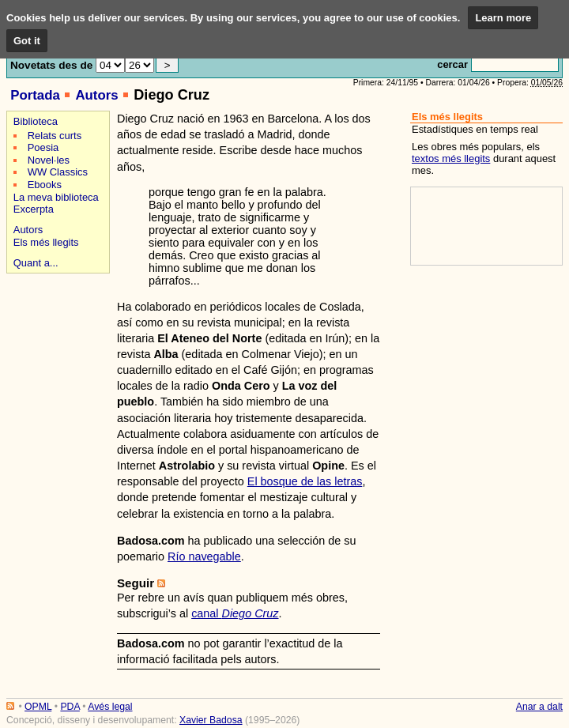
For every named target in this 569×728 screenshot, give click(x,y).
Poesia (43, 147)
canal (235, 613)
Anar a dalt (539, 707)
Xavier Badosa (211, 720)
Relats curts (55, 136)
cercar (452, 64)
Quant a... (36, 263)
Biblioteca (36, 121)
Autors (96, 95)
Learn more (503, 18)
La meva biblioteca (56, 197)
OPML (38, 707)
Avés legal (110, 707)
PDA (70, 707)
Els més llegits (46, 242)
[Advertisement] (56, 333)
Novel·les (49, 160)
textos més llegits (451, 158)
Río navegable (204, 556)
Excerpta (34, 209)
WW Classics (58, 172)
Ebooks (45, 185)
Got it (27, 41)
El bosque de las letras (305, 481)
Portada (35, 95)
